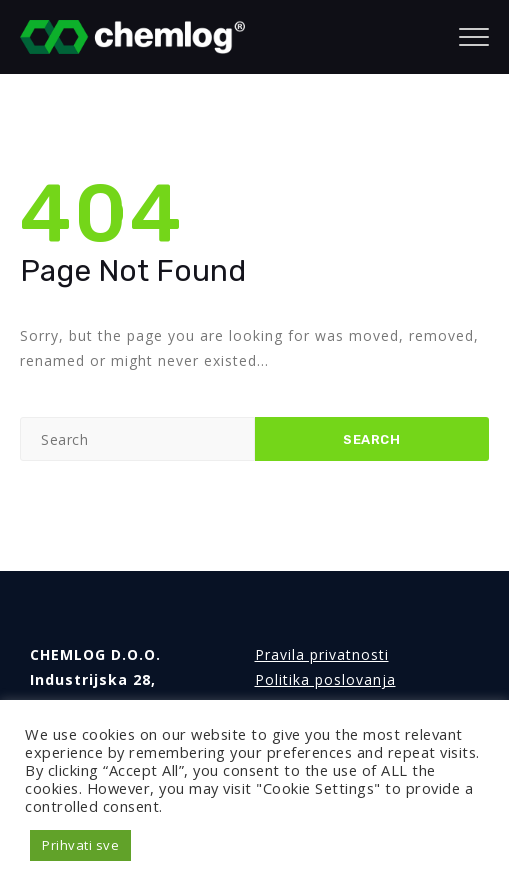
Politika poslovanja (325, 679)
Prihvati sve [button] (80, 845)
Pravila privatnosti (322, 654)
